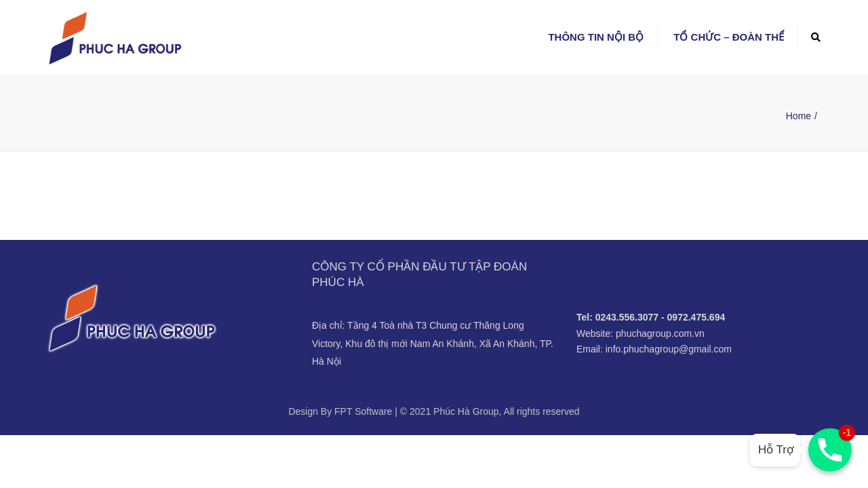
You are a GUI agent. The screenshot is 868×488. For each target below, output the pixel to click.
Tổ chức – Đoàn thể (729, 37)
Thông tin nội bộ (596, 37)
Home (798, 116)
